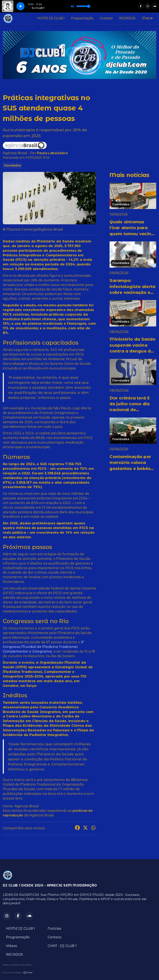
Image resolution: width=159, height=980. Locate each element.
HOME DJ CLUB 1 (51, 18)
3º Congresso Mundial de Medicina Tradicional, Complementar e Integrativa (44, 647)
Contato (106, 18)
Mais (147, 18)
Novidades (12, 165)
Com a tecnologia (18, 973)
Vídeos (12, 946)
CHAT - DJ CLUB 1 (62, 946)
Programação (82, 18)
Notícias (54, 929)
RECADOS (127, 18)
